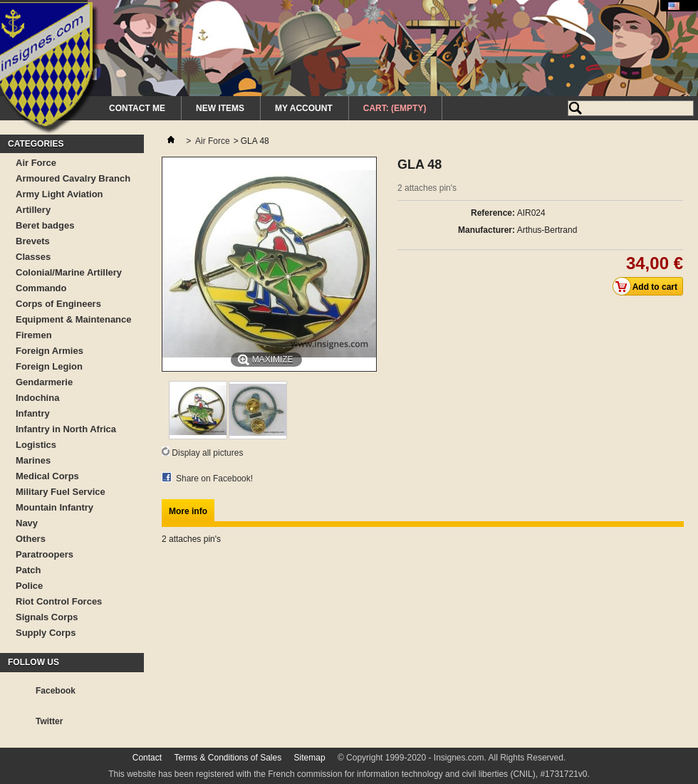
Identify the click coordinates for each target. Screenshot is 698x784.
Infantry (33, 413)
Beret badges (45, 225)
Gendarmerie (44, 382)
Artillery (33, 210)
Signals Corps (47, 617)
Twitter (49, 721)
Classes (33, 257)
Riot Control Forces (59, 601)
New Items (220, 108)
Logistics (36, 445)
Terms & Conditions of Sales (228, 758)
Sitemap (310, 758)
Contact (147, 758)
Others (31, 539)
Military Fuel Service (61, 492)
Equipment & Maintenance (74, 319)
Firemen (34, 335)
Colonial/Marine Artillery (69, 272)
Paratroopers (45, 554)
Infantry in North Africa (66, 429)
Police (29, 586)
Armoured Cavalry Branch (73, 178)
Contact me (137, 108)
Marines (33, 460)
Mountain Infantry (54, 507)
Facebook (56, 691)
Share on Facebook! (214, 479)
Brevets (33, 241)
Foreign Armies (50, 351)
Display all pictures (207, 453)
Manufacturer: (486, 230)
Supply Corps (46, 633)
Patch (28, 570)
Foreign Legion (49, 366)
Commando (41, 288)
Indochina (37, 398)
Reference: (493, 213)
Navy (27, 523)
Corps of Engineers (58, 304)
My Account (304, 108)
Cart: (395, 108)
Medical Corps (47, 476)
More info (188, 511)
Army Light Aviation (59, 194)
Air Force (36, 163)
